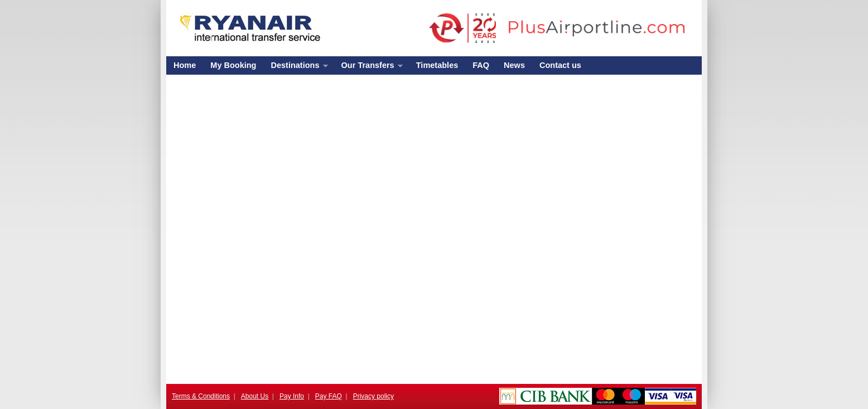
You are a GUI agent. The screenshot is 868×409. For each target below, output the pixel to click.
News (514, 65)
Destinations (295, 68)
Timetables (437, 65)
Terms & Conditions (201, 396)
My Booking (233, 65)
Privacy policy (373, 396)
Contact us (560, 65)
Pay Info (292, 396)
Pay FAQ (329, 396)
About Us (255, 396)
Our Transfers (368, 68)
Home (185, 65)
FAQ (481, 65)
